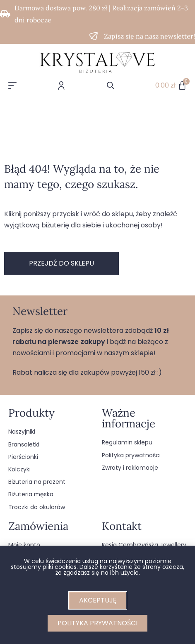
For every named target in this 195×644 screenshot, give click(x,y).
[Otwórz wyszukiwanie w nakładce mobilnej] (111, 85)
